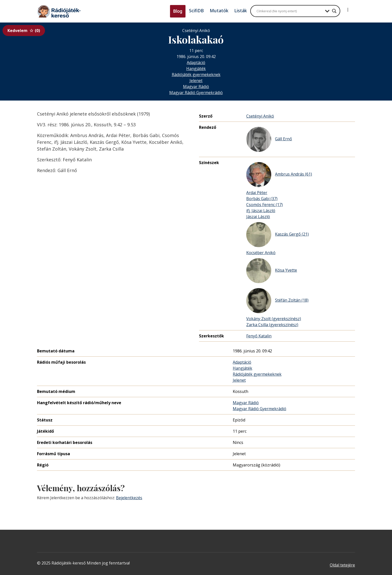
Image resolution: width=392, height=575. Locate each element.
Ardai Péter (257, 193)
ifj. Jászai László (261, 211)
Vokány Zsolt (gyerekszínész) (274, 319)
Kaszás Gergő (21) (277, 235)
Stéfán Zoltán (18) (277, 301)
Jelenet (196, 81)
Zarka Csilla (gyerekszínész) (272, 325)
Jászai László (258, 217)
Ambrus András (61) (279, 175)
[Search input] (289, 11)
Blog (178, 11)
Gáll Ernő (269, 139)
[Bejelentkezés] (344, 8)
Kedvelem (24, 31)
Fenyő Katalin (259, 336)
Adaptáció (196, 63)
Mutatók (219, 11)
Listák (240, 11)
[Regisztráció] (352, 8)
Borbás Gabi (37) (262, 199)
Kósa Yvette (272, 271)
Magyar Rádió (196, 87)
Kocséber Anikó (261, 253)
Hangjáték (196, 69)
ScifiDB (196, 11)
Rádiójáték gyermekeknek (196, 75)
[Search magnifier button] (334, 11)
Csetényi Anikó (260, 116)
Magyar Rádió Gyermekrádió (196, 93)
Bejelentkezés (129, 498)
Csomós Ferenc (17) (264, 205)
